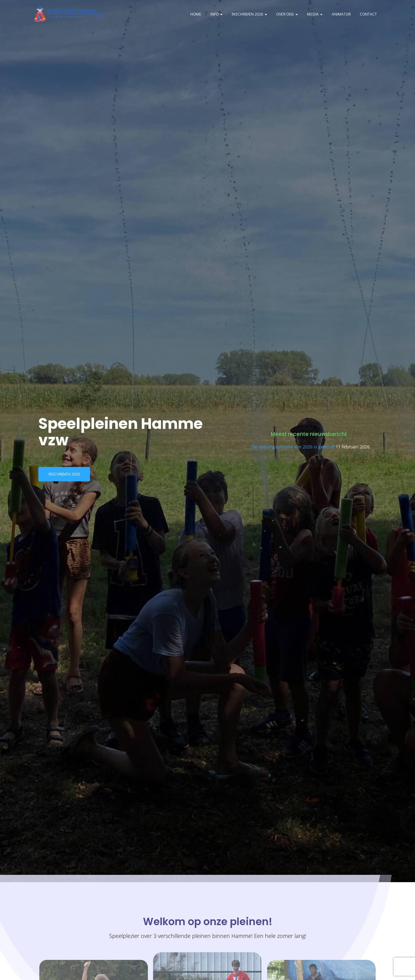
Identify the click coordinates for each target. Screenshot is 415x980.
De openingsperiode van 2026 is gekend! (293, 449)
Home (196, 15)
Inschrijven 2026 (249, 15)
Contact (368, 15)
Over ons (287, 15)
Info (216, 15)
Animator (341, 15)
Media (315, 15)
